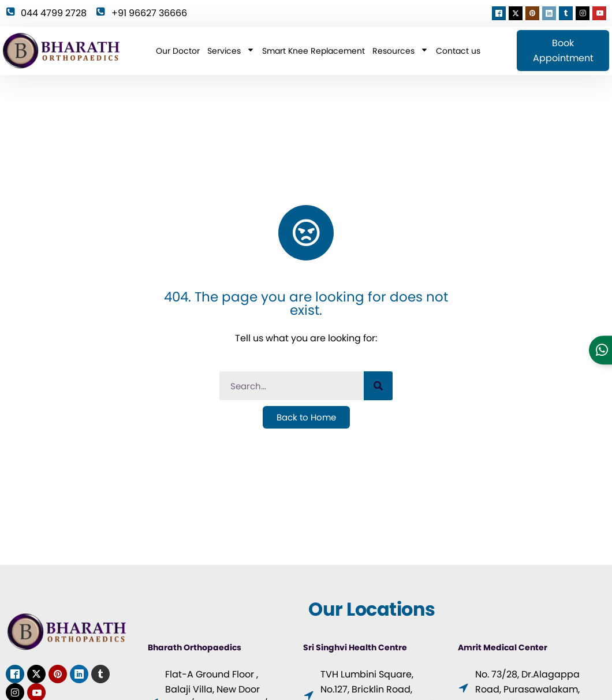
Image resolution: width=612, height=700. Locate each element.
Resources (400, 51)
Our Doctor (178, 51)
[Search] (378, 386)
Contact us (458, 51)
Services (231, 51)
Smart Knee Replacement (314, 51)
